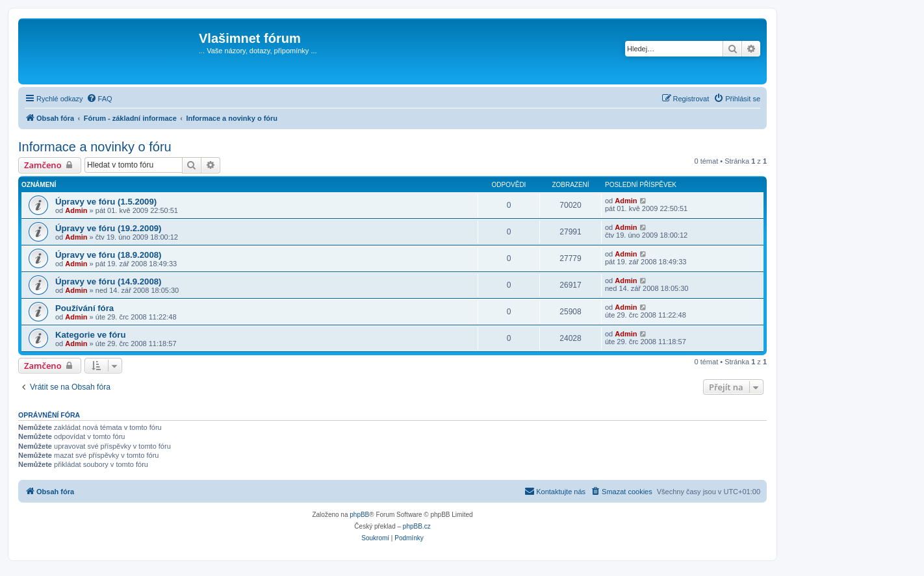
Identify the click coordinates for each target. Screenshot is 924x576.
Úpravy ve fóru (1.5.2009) (106, 202)
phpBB (359, 515)
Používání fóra (84, 308)
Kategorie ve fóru (90, 335)
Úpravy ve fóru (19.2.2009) (108, 228)
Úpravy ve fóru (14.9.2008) (108, 282)
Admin (76, 210)
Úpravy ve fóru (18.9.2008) (108, 255)
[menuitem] (99, 99)
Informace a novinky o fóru (95, 147)
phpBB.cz (417, 526)
